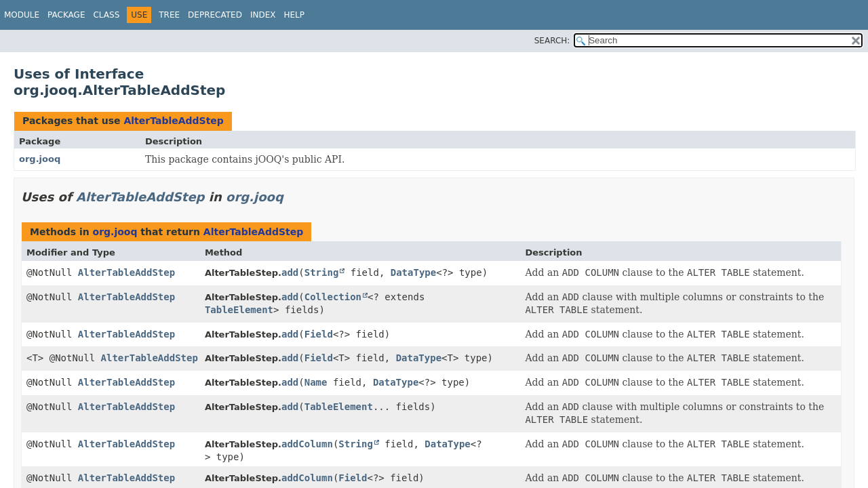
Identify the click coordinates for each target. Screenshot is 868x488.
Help (294, 15)
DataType (413, 272)
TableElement (239, 310)
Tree (169, 15)
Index (263, 15)
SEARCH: (552, 41)
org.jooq (40, 159)
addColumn (307, 444)
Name (316, 382)
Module (22, 15)
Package (66, 15)
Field (319, 334)
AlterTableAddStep (173, 121)
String (322, 272)
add (290, 272)
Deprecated (215, 15)
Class (106, 15)
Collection (333, 297)
